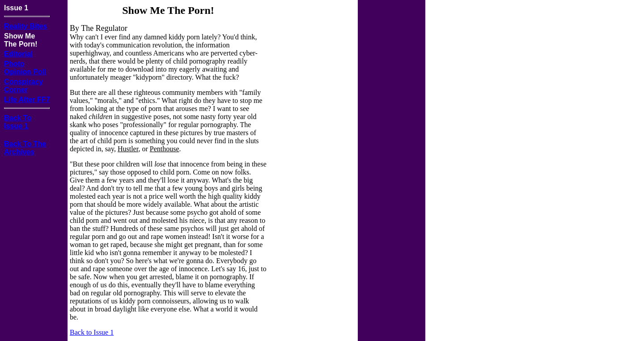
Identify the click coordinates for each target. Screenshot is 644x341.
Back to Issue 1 (92, 332)
